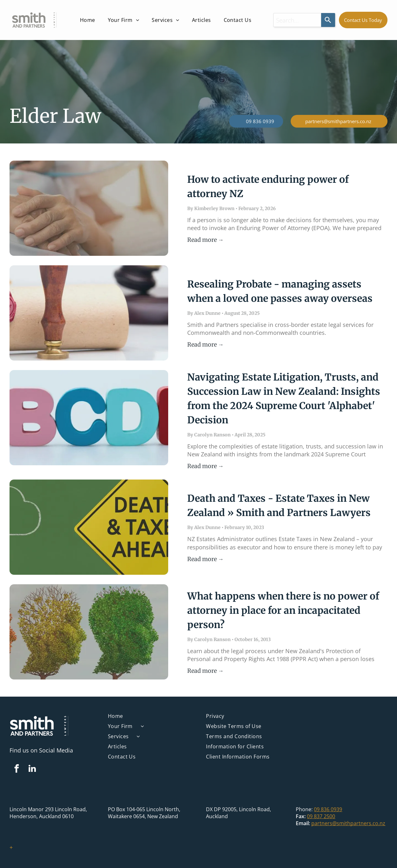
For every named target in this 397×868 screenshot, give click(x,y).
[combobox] (297, 20)
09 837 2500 (321, 816)
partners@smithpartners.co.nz (348, 823)
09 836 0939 (328, 809)
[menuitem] (88, 20)
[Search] (328, 20)
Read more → (205, 240)
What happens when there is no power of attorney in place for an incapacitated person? (283, 610)
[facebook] (17, 769)
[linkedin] (32, 769)
